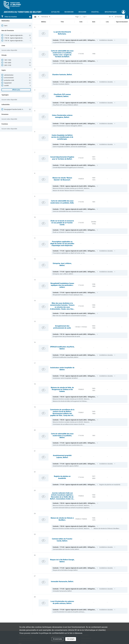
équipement (8, 83)
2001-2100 (8, 65)
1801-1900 (8, 60)
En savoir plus (58, 639)
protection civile (9, 80)
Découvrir (82, 12)
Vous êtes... (95, 12)
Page (77, 17)
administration (9, 75)
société (6, 85)
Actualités (55, 12)
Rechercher (69, 12)
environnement (9, 78)
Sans (6, 26)
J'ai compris (71, 639)
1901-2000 (8, 63)
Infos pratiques (111, 12)
